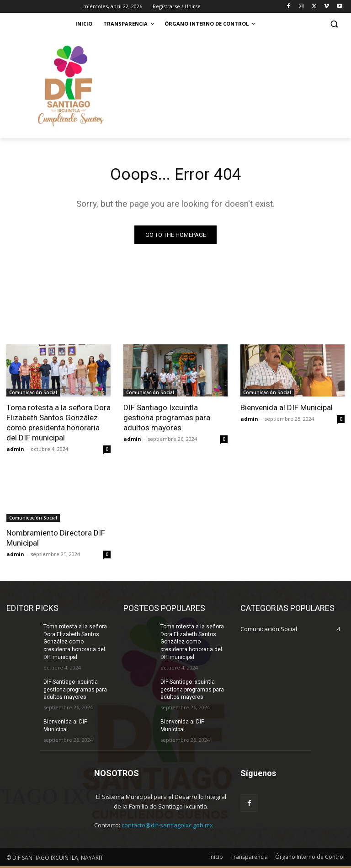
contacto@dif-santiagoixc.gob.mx (167, 827)
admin (15, 451)
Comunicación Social (33, 394)
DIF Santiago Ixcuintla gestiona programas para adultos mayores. (167, 419)
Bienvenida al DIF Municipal (287, 409)
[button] (334, 24)
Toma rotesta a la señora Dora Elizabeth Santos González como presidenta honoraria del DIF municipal (75, 644)
